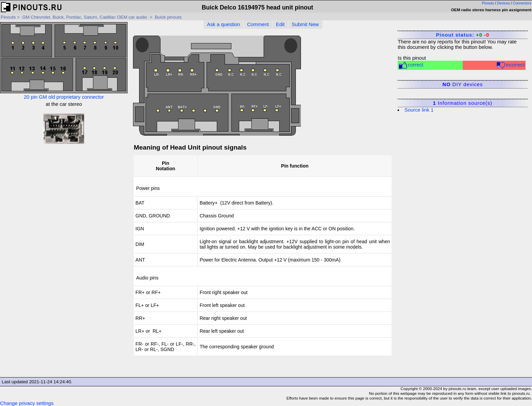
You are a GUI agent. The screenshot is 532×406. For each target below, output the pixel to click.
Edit (280, 24)
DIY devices (463, 84)
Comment (258, 24)
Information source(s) (463, 103)
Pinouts (488, 3)
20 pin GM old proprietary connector (64, 61)
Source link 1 (419, 110)
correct (411, 65)
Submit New (305, 24)
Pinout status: (463, 35)
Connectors (522, 3)
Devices (503, 3)
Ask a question (223, 24)
